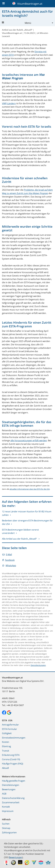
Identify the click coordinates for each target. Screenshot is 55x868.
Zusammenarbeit (11, 802)
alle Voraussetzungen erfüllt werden (29, 441)
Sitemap (6, 828)
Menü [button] (16, 23)
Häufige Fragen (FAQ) (13, 764)
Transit (6, 751)
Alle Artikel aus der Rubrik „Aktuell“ (20, 539)
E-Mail (7, 554)
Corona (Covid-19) (11, 759)
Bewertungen (9, 789)
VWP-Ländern (9, 103)
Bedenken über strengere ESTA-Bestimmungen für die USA (27, 522)
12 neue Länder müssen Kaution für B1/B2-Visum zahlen (27, 513)
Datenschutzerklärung (13, 798)
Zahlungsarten (9, 832)
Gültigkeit (7, 733)
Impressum (8, 811)
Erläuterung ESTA (11, 755)
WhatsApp (9, 566)
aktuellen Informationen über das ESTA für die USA (30, 489)
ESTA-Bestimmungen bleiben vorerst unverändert (20, 531)
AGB (4, 794)
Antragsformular (10, 725)
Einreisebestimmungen (14, 738)
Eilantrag (6, 746)
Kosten (6, 742)
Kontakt (6, 807)
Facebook (8, 560)
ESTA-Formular (9, 729)
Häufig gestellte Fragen (14, 781)
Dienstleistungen (38, 665)
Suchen (6, 824)
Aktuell (5, 768)
